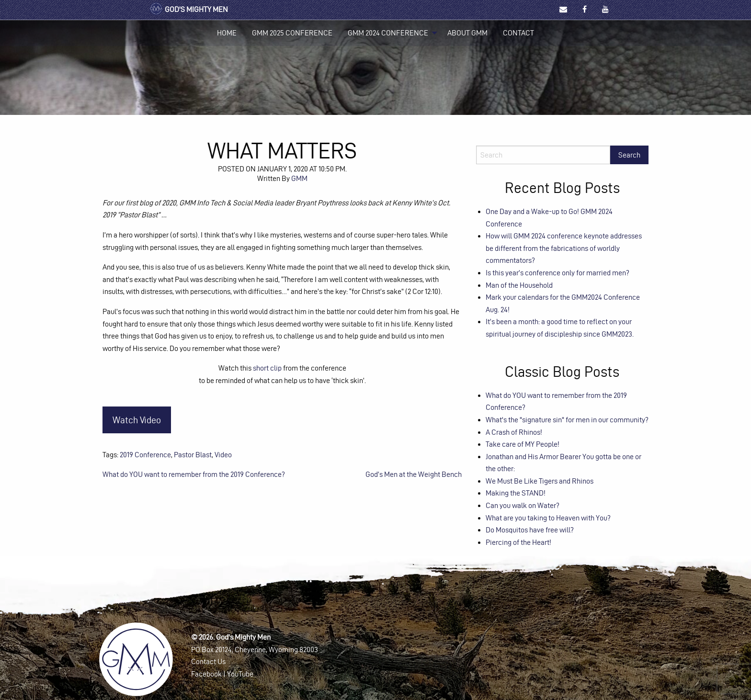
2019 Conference (145, 455)
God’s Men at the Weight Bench (414, 474)
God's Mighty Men (188, 9)
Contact (518, 33)
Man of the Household (519, 285)
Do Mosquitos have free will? (530, 530)
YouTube (240, 674)
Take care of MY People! (523, 444)
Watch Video (137, 420)
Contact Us (208, 661)
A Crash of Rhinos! (514, 432)
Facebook (206, 674)
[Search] (543, 155)
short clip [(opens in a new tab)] (267, 368)
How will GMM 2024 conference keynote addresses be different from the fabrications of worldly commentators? (564, 248)
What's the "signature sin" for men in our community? (567, 420)
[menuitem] (227, 33)
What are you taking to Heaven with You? (548, 518)
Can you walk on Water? (523, 505)
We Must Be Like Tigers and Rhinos (540, 481)
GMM (299, 178)
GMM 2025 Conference (292, 33)
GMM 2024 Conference (388, 33)
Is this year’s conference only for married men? (558, 273)
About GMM (467, 33)
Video (223, 455)
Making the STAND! (516, 493)
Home (227, 33)
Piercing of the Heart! (518, 542)
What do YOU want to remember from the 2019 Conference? (194, 474)
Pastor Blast (193, 455)
